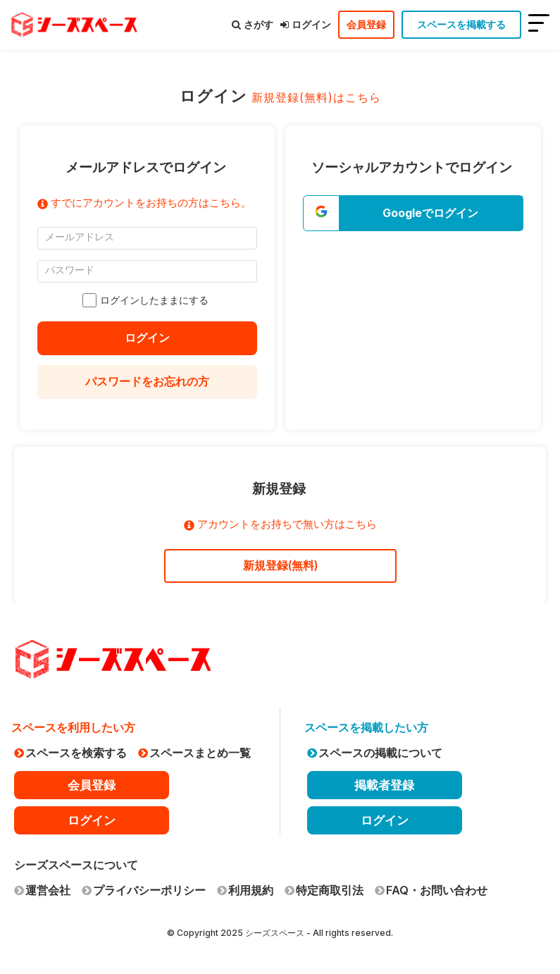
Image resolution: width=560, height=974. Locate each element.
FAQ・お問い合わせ (431, 890)
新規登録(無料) (280, 565)
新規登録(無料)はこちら (316, 97)
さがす (253, 24)
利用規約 (245, 890)
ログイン (306, 24)
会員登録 (366, 24)
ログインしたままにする (147, 300)
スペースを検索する (70, 753)
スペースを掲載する (461, 24)
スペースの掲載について (375, 753)
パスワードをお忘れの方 (147, 381)
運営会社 (42, 890)
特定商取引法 (324, 890)
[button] (413, 213)
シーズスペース (275, 933)
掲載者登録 (384, 785)
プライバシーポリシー (144, 890)
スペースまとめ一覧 (194, 753)
